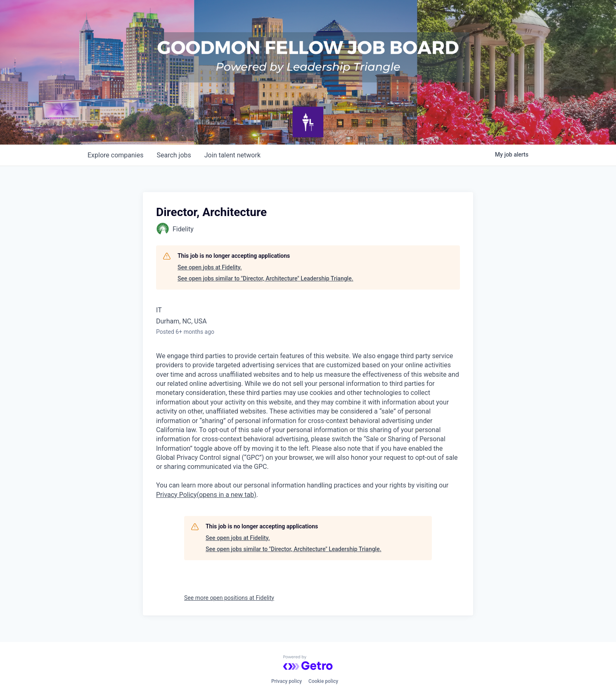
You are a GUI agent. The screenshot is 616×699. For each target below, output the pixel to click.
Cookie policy (323, 681)
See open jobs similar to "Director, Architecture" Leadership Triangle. (265, 278)
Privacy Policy (206, 495)
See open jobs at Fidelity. (210, 267)
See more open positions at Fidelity (229, 598)
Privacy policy (287, 681)
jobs (174, 155)
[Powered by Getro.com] (308, 663)
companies (115, 155)
